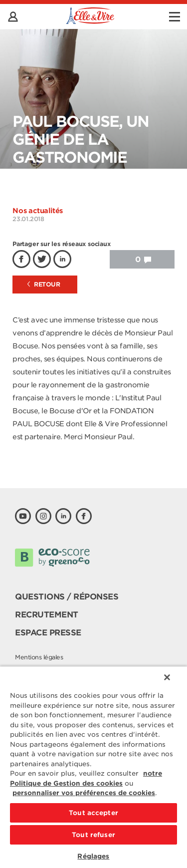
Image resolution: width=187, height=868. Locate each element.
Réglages (93, 856)
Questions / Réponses (67, 597)
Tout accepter (93, 813)
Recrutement (47, 615)
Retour (44, 284)
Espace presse (48, 633)
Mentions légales (39, 657)
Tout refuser (93, 835)
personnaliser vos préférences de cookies (84, 793)
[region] (93, 767)
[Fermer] (167, 677)
